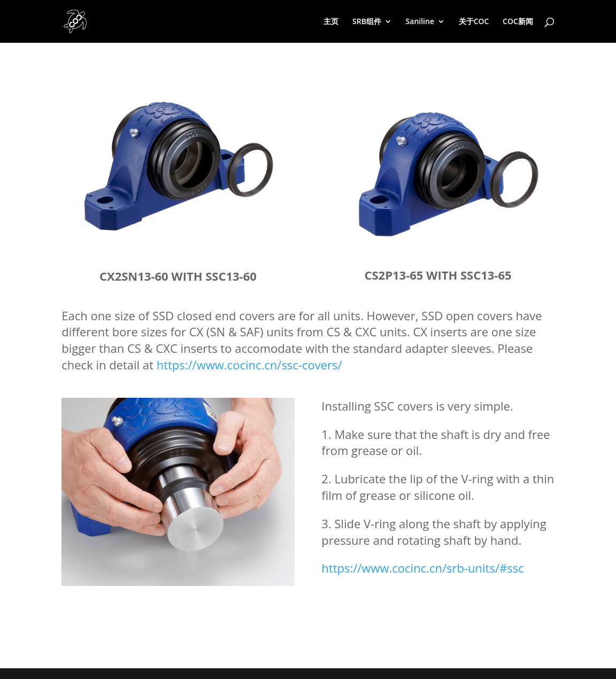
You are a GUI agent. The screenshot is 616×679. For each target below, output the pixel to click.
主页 (331, 22)
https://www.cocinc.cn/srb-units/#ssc (422, 568)
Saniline (420, 22)
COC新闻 (518, 22)
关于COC (474, 22)
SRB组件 (367, 22)
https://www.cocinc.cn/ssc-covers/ (249, 365)
